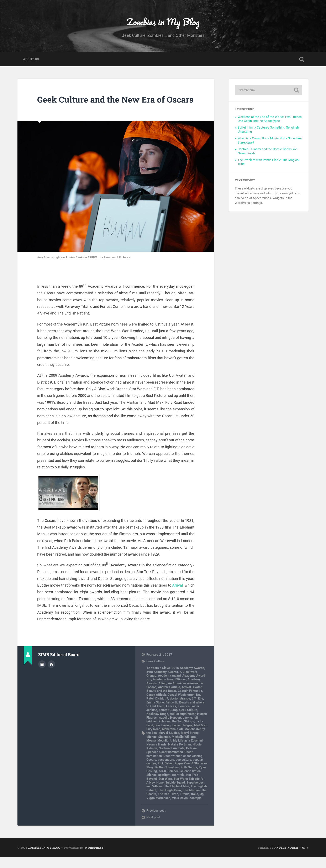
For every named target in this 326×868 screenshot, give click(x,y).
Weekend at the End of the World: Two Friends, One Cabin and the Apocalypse (270, 119)
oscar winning (193, 766)
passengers (166, 770)
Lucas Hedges (182, 736)
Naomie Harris (156, 755)
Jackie (187, 728)
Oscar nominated (171, 763)
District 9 (162, 709)
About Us (31, 59)
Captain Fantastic (190, 701)
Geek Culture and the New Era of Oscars (102, 105)
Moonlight (164, 751)
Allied (162, 694)
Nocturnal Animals (172, 759)
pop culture (183, 770)
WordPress (94, 858)
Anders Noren (286, 858)
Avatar (197, 698)
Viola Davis (180, 808)
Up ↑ (305, 858)
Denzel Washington (181, 705)
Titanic (185, 805)
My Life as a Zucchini (188, 751)
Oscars (151, 770)
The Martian (191, 801)
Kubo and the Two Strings (176, 732)
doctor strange (180, 709)
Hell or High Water (183, 724)
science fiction (190, 782)
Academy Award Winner (169, 690)
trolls (195, 805)
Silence (151, 785)
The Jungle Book (170, 801)
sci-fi (162, 782)
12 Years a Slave (158, 679)
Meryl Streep (190, 743)
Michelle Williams (184, 747)
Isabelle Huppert (170, 728)
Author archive (42, 675)
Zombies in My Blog (163, 22)
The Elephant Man (177, 797)
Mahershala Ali (172, 740)
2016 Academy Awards (188, 679)
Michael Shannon (158, 747)
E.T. (194, 709)
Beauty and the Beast (161, 701)
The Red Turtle (168, 805)
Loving (166, 736)
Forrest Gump (168, 721)
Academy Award (169, 686)
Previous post (156, 821)
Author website (51, 675)
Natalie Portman (180, 755)
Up (202, 805)
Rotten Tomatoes (167, 778)
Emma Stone (155, 713)
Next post (153, 828)
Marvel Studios (169, 743)
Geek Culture (155, 672)
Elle (201, 709)
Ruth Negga (189, 778)
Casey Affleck (156, 705)
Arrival (177, 596)
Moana (151, 751)
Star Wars (165, 789)
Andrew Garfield (169, 698)
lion (157, 736)
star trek (178, 785)
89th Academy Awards (162, 682)
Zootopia (195, 808)
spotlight (164, 785)
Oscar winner (172, 766)
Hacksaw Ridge (157, 724)
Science (173, 782)
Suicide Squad (175, 793)
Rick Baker (165, 774)
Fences (171, 717)
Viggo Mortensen (158, 808)
